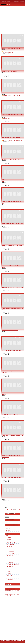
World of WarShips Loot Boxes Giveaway (11, 138)
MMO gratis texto (10, 566)
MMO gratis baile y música (11, 550)
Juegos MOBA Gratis (10, 544)
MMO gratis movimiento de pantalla (13, 557)
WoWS (21, 140)
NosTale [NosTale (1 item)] (10, 594)
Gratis (11, 96)
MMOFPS (8, 568)
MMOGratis (5, 52)
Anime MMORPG (11, 51)
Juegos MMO (9, 1)
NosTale (13, 52)
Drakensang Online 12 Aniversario (9, 71)
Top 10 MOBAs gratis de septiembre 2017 (11, 415)
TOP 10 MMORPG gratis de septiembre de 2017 (12, 288)
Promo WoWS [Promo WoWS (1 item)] (14, 594)
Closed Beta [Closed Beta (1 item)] (17, 591)
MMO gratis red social (10, 563)
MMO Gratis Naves (9, 579)
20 (18, 510)
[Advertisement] (12, 19)
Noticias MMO (16, 1)
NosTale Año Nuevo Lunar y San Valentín (11, 48)
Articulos (16, 80)
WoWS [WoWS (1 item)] (10, 595)
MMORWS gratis (10, 577)
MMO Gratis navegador (11, 559)
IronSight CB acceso (6, 93)
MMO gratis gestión (10, 555)
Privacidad (3, 641)
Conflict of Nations (7, 119)
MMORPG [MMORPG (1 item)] (7, 594)
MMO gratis (8, 541)
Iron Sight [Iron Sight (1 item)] (9, 593)
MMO (20, 51)
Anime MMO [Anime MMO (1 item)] (7, 591)
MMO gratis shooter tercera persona (13, 564)
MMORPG (10, 52)
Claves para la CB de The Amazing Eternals (11, 478)
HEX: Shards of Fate (10, 531)
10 (14, 510)
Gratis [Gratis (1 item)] (6, 593)
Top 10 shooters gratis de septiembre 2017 (11, 351)
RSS (9, 5)
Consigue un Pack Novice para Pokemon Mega (12, 245)
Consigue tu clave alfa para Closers (10, 330)
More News (12, 522)
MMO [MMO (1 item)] (14, 593)
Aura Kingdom (8, 527)
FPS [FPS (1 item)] (12, 592)
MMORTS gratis (9, 575)
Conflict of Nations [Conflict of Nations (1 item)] (8, 592)
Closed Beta (6, 96)
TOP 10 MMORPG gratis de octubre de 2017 (11, 159)
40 (22, 510)
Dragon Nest (8, 529)
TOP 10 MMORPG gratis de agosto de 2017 (11, 498)
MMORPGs (9, 574)
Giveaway (5, 140)
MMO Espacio (8, 539)
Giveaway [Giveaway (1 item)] (18, 592)
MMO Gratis (3, 1)
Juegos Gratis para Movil (11, 543)
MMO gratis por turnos (10, 561)
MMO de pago (8, 537)
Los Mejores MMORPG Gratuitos (12, 3)
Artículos (22, 1)
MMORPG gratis (9, 572)
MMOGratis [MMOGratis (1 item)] (17, 593)
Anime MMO (6, 51)
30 (20, 510)
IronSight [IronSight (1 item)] (12, 593)
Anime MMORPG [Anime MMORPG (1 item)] (12, 591)
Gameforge (17, 51)
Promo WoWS (10, 140)
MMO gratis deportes (10, 554)
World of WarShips (16, 140)
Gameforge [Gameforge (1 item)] (14, 592)
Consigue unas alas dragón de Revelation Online (13, 435)
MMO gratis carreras (10, 552)
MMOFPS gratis (9, 570)
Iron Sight (14, 96)
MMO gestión (9, 548)
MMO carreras (9, 546)
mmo (7, 641)
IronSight (18, 96)
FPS (9, 96)
